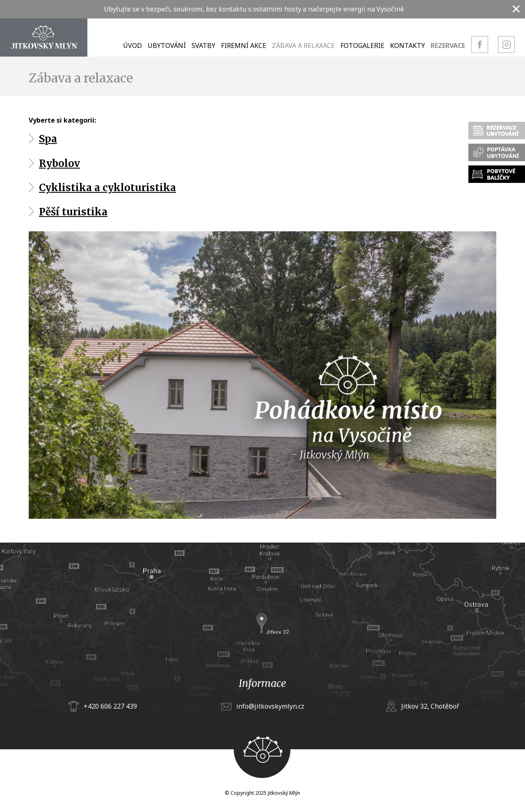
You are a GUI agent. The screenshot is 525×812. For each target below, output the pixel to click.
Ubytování (167, 46)
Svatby (203, 46)
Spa (48, 139)
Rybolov (59, 163)
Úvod (132, 46)
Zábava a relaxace (303, 46)
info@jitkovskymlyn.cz (270, 706)
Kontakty (407, 46)
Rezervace (448, 46)
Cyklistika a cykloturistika (107, 188)
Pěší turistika (73, 212)
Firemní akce (244, 46)
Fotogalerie (362, 46)
